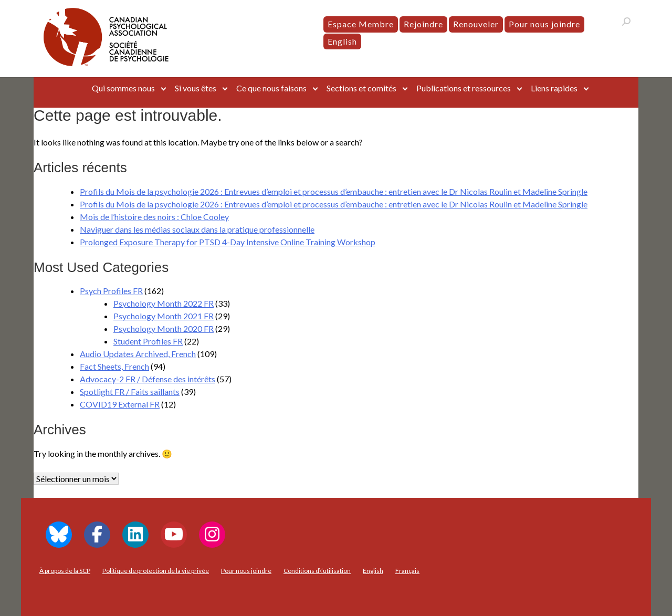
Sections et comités (361, 88)
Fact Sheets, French (114, 366)
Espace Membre (361, 24)
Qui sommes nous (123, 88)
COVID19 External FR (120, 404)
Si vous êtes (196, 88)
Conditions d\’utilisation (317, 571)
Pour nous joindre (544, 24)
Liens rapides (554, 88)
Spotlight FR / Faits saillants (130, 391)
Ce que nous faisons (271, 88)
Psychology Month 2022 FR (164, 303)
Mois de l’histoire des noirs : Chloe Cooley (154, 217)
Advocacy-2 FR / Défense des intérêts (148, 379)
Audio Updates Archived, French (138, 354)
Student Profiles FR (148, 341)
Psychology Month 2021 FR (164, 316)
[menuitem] (342, 41)
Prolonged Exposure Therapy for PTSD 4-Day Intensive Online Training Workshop (228, 242)
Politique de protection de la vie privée (156, 571)
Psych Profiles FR (111, 291)
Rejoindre (423, 24)
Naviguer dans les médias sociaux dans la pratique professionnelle (197, 229)
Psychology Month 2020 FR (164, 328)
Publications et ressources (464, 88)
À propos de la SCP (65, 571)
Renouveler (476, 24)
